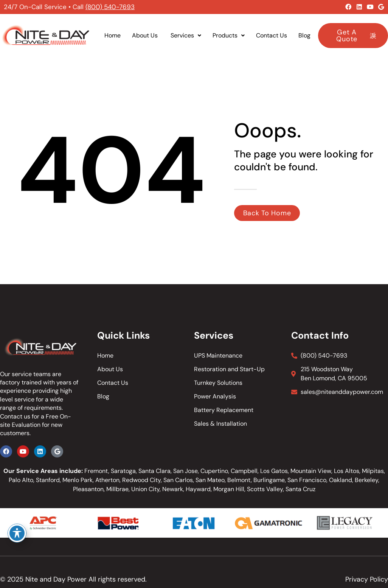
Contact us (15, 416)
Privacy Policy (367, 579)
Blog (304, 35)
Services (186, 35)
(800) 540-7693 (110, 7)
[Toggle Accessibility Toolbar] (17, 533)
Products (229, 35)
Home (113, 35)
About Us (146, 35)
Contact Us (272, 35)
